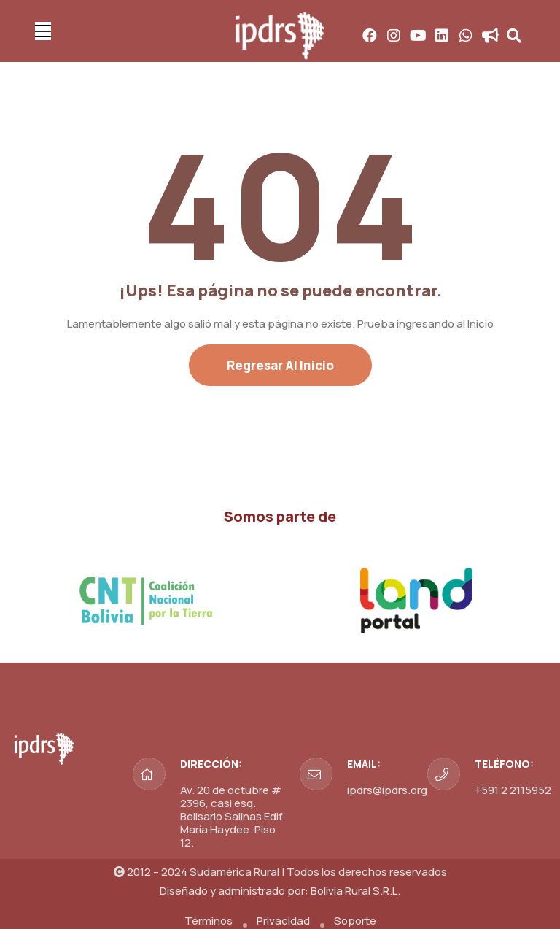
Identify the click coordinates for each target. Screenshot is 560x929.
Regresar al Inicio (280, 365)
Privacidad (283, 921)
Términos (209, 921)
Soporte (355, 921)
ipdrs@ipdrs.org (387, 790)
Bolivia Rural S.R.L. (355, 891)
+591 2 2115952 (513, 790)
